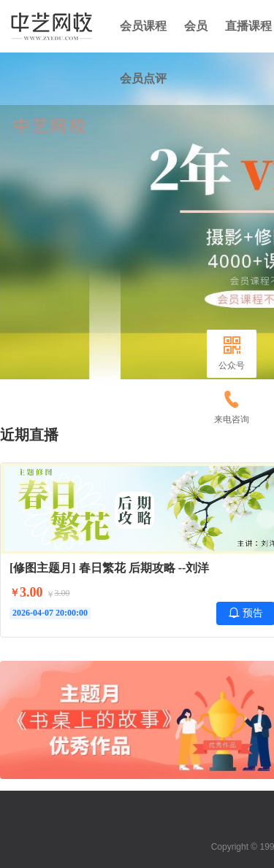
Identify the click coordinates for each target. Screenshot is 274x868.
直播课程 (248, 26)
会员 (196, 26)
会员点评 (143, 78)
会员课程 (143, 26)
